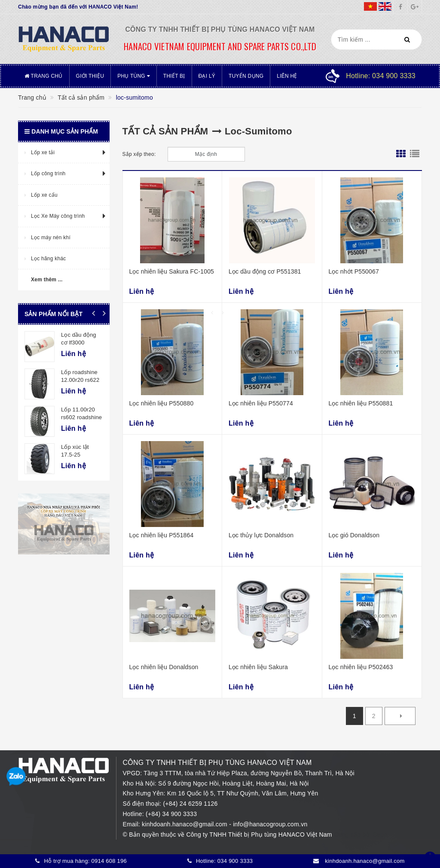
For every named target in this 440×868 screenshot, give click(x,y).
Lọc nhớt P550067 (354, 271)
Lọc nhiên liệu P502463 (361, 667)
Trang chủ (44, 76)
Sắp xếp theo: (139, 154)
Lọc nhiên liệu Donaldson (164, 667)
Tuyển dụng (246, 76)
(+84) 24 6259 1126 (190, 804)
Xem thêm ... (47, 280)
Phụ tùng (134, 76)
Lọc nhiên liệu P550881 (361, 403)
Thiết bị (174, 76)
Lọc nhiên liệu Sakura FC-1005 (172, 271)
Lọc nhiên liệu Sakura (258, 667)
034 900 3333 (235, 861)
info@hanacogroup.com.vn (270, 824)
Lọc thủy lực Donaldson (261, 535)
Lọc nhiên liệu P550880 (162, 403)
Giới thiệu (90, 76)
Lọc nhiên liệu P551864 (162, 535)
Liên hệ (287, 76)
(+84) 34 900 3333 (171, 814)
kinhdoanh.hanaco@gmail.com (185, 824)
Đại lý (207, 76)
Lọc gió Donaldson (354, 535)
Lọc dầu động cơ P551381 (265, 271)
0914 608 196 (109, 861)
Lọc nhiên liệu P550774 (261, 403)
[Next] (400, 716)
